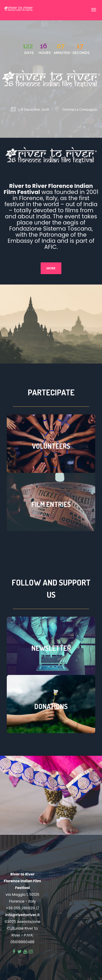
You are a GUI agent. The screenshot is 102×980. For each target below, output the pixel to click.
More (51, 268)
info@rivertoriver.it (22, 915)
